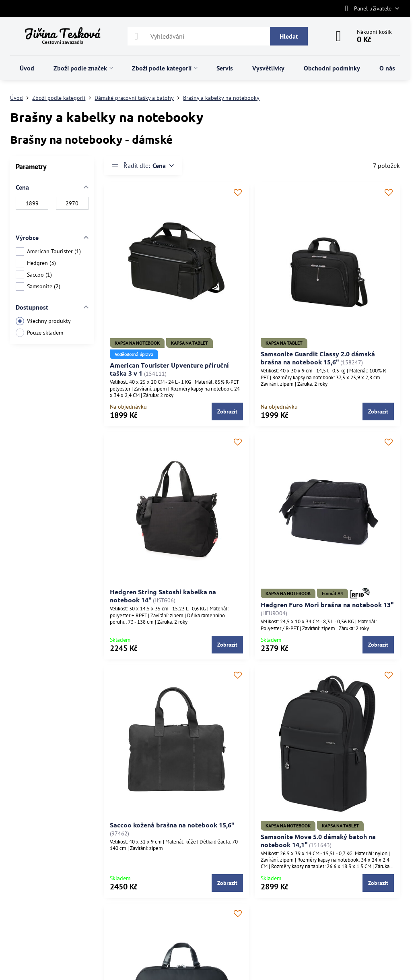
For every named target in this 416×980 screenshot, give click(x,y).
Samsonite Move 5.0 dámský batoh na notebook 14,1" (318, 840)
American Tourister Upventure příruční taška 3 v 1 (169, 369)
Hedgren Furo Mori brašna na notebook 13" (327, 605)
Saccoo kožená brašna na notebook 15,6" (172, 825)
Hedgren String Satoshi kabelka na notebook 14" (163, 596)
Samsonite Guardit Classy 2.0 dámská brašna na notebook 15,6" (318, 358)
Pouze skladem (39, 333)
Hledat (289, 36)
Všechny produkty (43, 321)
